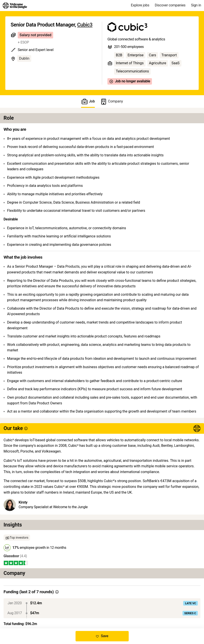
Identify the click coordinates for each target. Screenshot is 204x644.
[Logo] (15, 6)
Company (112, 101)
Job (88, 101)
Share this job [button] (22, 610)
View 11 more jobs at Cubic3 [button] (62, 610)
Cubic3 (85, 25)
